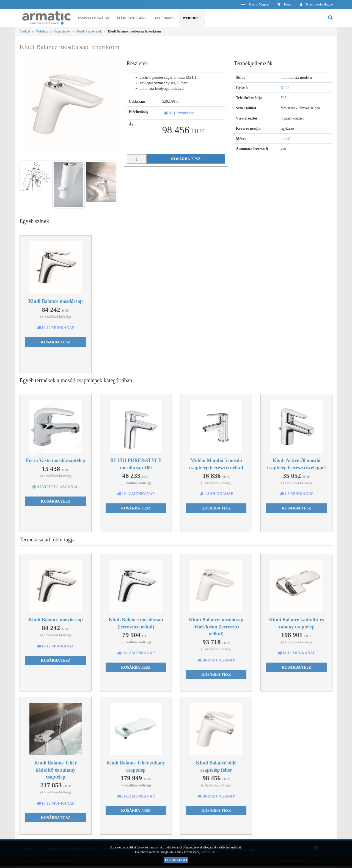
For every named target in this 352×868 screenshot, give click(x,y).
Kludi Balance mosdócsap (56, 302)
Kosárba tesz (186, 159)
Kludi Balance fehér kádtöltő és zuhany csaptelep (56, 770)
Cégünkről (165, 19)
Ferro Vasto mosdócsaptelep (56, 461)
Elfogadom (176, 860)
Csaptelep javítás (93, 19)
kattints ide (208, 852)
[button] (255, 4)
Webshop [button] (192, 19)
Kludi (285, 88)
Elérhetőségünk (132, 19)
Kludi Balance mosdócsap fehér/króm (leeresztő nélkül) (216, 627)
